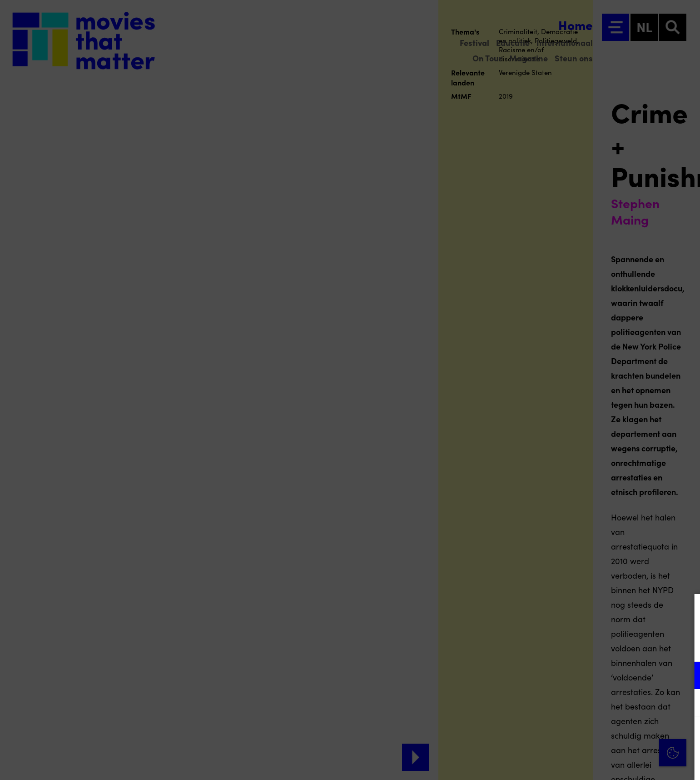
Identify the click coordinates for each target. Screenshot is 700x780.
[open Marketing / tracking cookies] (685, 704)
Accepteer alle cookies (623, 737)
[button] (614, 675)
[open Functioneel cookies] (685, 676)
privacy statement (586, 646)
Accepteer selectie (623, 763)
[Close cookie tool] (686, 610)
